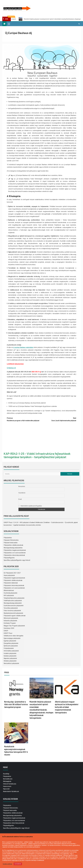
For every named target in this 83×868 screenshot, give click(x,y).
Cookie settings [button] (7, 864)
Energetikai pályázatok (11, 643)
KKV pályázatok (9, 595)
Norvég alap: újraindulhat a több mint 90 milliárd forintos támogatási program (16, 704)
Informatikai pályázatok (11, 651)
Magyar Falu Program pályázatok (14, 626)
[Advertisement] (41, 437)
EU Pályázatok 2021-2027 (12, 573)
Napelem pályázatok (10, 658)
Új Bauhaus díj (11, 368)
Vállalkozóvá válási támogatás (13, 636)
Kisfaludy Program (10, 623)
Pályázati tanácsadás (11, 543)
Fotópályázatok (9, 648)
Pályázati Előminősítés (11, 540)
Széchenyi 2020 (9, 628)
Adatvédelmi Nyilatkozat (11, 791)
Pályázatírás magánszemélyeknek (15, 550)
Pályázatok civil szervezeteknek (14, 588)
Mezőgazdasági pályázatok (13, 603)
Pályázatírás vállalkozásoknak (13, 545)
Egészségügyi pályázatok (12, 638)
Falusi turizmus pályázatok (12, 611)
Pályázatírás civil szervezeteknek (15, 553)
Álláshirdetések (9, 590)
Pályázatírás (8, 538)
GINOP (6, 631)
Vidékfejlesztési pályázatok (13, 601)
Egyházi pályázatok (10, 641)
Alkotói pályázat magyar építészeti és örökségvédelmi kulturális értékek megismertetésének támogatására (67, 707)
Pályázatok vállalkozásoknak (13, 580)
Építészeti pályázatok (11, 646)
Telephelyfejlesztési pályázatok (14, 598)
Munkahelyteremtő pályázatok (13, 613)
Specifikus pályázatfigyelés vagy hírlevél (17, 560)
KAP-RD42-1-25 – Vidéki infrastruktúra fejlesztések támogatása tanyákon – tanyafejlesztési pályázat (37, 455)
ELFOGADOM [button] (18, 864)
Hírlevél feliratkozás (10, 784)
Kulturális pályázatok (10, 621)
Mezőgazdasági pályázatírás (13, 548)
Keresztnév (22, 486)
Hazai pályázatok (9, 575)
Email (20, 499)
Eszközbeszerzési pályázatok (14, 606)
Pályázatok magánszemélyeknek (14, 578)
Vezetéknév (22, 493)
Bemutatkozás (8, 779)
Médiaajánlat (7, 781)
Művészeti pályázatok (11, 618)
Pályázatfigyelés (9, 558)
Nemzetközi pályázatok (11, 663)
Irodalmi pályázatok (10, 653)
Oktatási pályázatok (10, 661)
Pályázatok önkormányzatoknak (14, 585)
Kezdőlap (6, 774)
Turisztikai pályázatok (11, 608)
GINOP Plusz (8, 633)
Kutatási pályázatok (10, 656)
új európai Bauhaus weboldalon (23, 347)
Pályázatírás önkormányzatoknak (14, 555)
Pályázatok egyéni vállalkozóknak (15, 616)
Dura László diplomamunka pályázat (59, 419)
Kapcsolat (6, 789)
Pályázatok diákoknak (11, 583)
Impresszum (7, 786)
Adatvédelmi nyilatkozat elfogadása (30, 506)
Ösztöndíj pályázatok (10, 593)
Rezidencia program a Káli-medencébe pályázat (24, 419)
